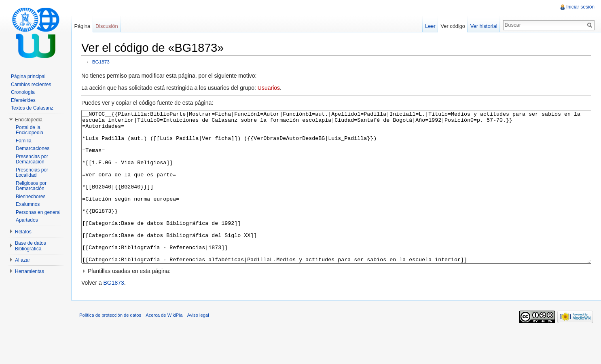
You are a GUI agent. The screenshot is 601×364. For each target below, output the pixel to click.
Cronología (23, 92)
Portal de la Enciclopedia (30, 130)
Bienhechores (31, 197)
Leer (430, 26)
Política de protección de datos (110, 345)
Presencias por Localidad (32, 173)
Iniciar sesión (580, 7)
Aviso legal (198, 345)
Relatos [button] (23, 232)
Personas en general (38, 212)
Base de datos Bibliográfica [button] (31, 246)
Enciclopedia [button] (29, 120)
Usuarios (269, 88)
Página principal (28, 76)
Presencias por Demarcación (32, 159)
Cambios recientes (31, 85)
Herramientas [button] (30, 271)
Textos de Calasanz (32, 108)
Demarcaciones (33, 148)
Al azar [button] (22, 260)
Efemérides (23, 100)
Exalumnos (28, 204)
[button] (336, 301)
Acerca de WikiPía (164, 345)
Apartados (27, 220)
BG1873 (101, 62)
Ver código (453, 26)
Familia (24, 141)
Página (82, 26)
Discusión (107, 26)
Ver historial (484, 26)
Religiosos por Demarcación (31, 186)
